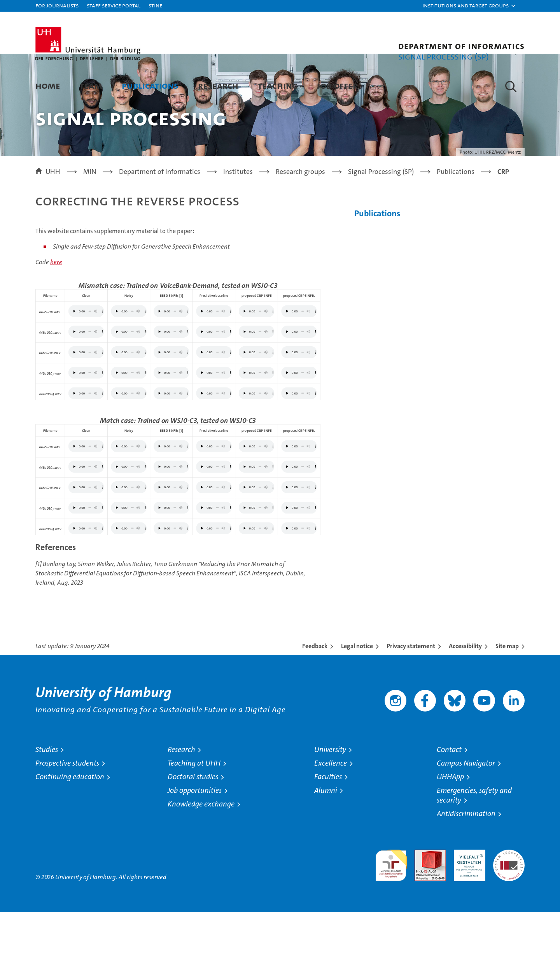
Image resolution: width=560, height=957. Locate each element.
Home (48, 85)
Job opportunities (195, 835)
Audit (422, 898)
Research (218, 85)
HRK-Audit (468, 898)
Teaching (278, 85)
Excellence (331, 808)
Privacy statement (411, 691)
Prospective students (67, 808)
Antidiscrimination (466, 858)
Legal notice (357, 691)
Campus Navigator (466, 808)
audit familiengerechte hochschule (391, 907)
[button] (469, 6)
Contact (449, 794)
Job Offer (337, 85)
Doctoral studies (193, 821)
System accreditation (509, 903)
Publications (150, 85)
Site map (507, 691)
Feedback (315, 691)
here (56, 307)
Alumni (326, 835)
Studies (47, 794)
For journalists (57, 5)
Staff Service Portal (114, 5)
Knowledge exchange (201, 849)
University (330, 794)
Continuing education (70, 821)
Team (91, 85)
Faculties (328, 821)
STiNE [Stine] (155, 5)
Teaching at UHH (194, 808)
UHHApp (450, 821)
